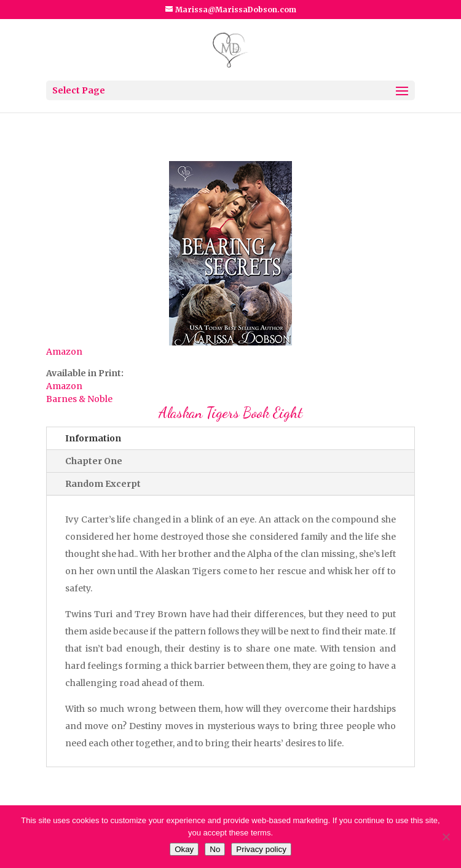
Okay (184, 849)
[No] (446, 837)
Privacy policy (261, 849)
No (215, 849)
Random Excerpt (103, 484)
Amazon (64, 352)
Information (93, 438)
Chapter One (94, 461)
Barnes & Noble (79, 399)
